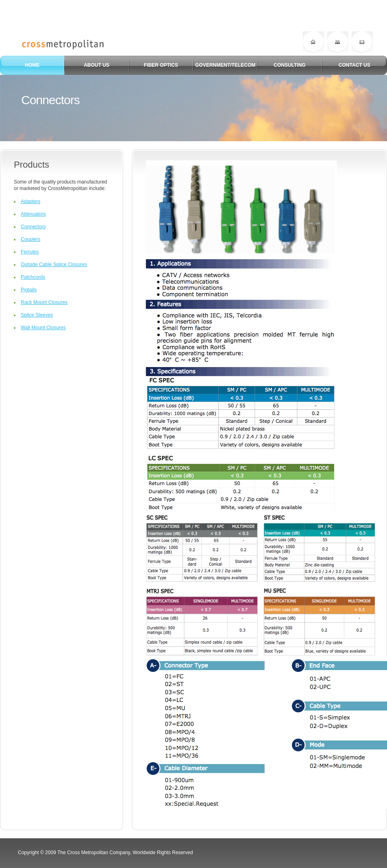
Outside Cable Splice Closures (54, 265)
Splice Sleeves (37, 315)
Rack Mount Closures (44, 302)
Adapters (31, 201)
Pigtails (29, 290)
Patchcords (33, 277)
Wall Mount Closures (43, 328)
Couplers (31, 239)
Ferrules (30, 252)
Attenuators (33, 214)
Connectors (33, 227)
